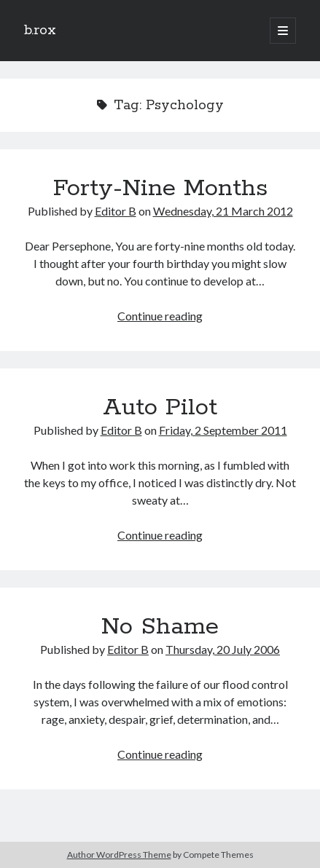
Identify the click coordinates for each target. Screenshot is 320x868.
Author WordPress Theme (119, 855)
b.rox (40, 31)
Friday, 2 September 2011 (223, 430)
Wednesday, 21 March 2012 (223, 211)
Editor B (116, 211)
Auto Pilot (160, 408)
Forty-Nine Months (160, 189)
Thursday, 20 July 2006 (223, 649)
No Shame (160, 627)
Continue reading (160, 316)
